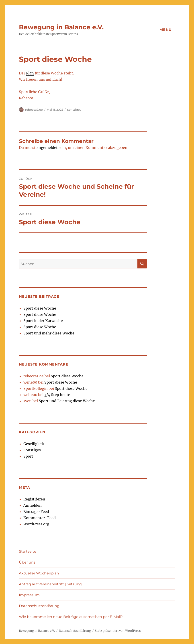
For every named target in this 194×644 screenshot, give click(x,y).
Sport (28, 456)
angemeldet (47, 148)
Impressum (29, 595)
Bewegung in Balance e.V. (61, 27)
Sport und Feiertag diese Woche (67, 401)
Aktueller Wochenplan (39, 573)
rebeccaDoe (34, 110)
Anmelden (33, 505)
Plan (30, 73)
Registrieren (34, 499)
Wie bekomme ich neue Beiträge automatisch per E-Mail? (71, 617)
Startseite (28, 551)
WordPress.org (36, 524)
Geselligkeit (34, 444)
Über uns (27, 562)
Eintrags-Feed (36, 512)
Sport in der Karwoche (43, 321)
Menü (166, 30)
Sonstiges (74, 110)
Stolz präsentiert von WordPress (118, 631)
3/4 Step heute (57, 395)
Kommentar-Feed (40, 518)
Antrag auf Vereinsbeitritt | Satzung (50, 584)
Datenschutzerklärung (39, 606)
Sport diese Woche (40, 308)
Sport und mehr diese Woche (49, 333)
